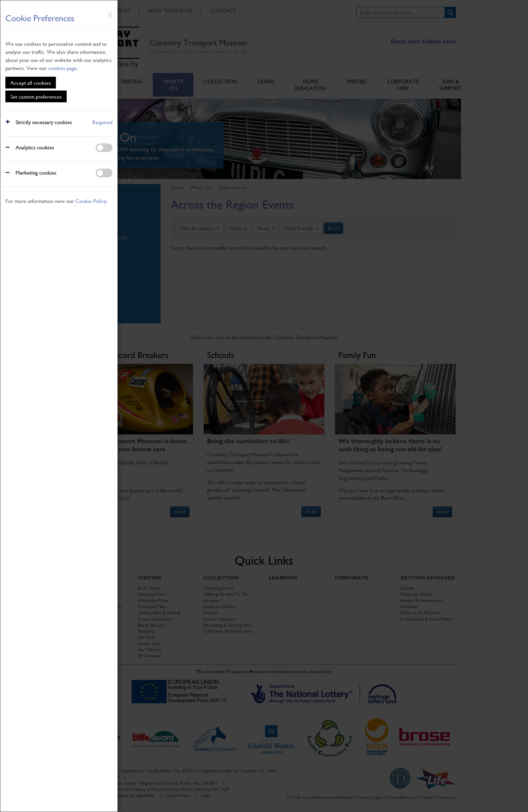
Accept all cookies (31, 83)
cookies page (62, 68)
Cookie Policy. (92, 201)
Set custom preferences (36, 96)
